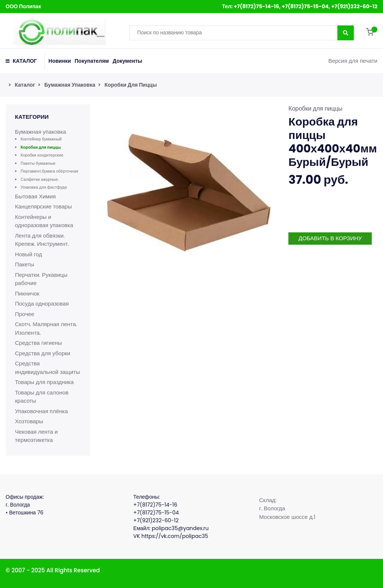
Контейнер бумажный (41, 139)
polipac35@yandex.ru (180, 528)
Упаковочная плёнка (42, 411)
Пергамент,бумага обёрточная (49, 171)
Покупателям (92, 61)
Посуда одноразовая (42, 304)
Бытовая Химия (35, 196)
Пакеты (24, 264)
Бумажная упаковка (70, 85)
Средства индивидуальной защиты (48, 368)
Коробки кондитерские (42, 155)
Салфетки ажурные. (40, 179)
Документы (127, 61)
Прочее (25, 314)
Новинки (60, 61)
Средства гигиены (39, 343)
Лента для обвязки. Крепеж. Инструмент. (42, 240)
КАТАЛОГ (21, 61)
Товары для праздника (44, 382)
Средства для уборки (43, 353)
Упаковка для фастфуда (44, 187)
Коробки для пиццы (131, 85)
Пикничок (27, 293)
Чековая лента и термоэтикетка (36, 436)
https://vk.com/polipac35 (175, 536)
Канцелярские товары (43, 206)
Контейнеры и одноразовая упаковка (44, 221)
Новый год (28, 254)
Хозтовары (29, 421)
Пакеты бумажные (38, 163)
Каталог (25, 85)
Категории (32, 117)
